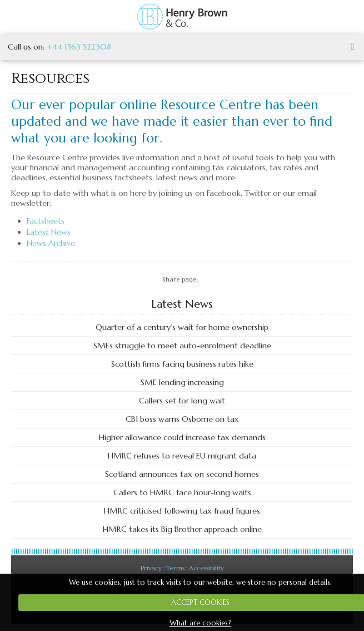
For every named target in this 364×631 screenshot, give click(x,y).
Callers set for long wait (182, 401)
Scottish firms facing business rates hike (182, 364)
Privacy (151, 568)
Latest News (49, 232)
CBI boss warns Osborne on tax (182, 419)
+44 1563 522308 (79, 47)
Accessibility (206, 568)
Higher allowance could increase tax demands (182, 437)
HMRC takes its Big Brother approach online (182, 529)
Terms (175, 568)
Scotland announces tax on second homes (182, 474)
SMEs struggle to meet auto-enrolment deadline (182, 346)
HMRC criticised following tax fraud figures (182, 511)
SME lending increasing (182, 382)
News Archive (51, 243)
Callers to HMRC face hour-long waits (182, 492)
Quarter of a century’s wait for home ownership (182, 327)
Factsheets (46, 221)
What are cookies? (200, 623)
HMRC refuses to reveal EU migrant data (182, 456)
